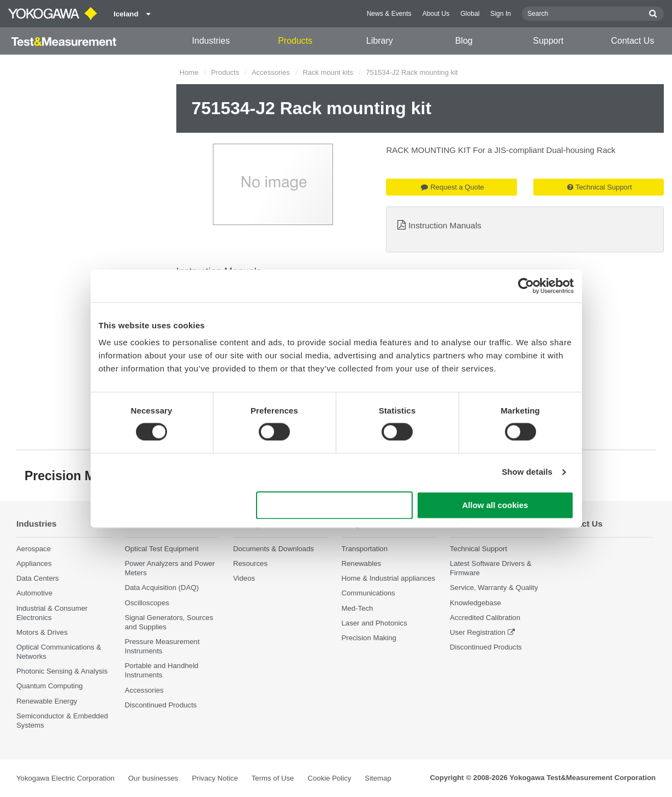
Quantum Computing (50, 686)
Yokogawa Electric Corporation (66, 778)
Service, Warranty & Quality (494, 588)
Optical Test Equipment (162, 549)
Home (189, 72)
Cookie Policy (329, 778)
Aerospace (34, 549)
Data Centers (38, 578)
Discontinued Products (161, 705)
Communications (368, 593)
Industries (211, 41)
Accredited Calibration (485, 618)
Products (295, 41)
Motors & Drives (42, 632)
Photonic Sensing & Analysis (62, 671)
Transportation (365, 549)
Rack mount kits (328, 72)
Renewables (362, 563)
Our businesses (153, 778)
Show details (527, 472)
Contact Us (632, 41)
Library (380, 41)
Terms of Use (273, 778)
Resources (250, 563)
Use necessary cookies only (334, 505)
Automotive (34, 593)
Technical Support (599, 187)
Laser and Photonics (374, 623)
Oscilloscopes (147, 603)
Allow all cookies (495, 505)
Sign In (501, 14)
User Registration (478, 632)
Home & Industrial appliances (389, 578)
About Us (436, 14)
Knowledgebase (475, 603)
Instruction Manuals (445, 225)
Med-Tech (358, 608)
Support (548, 41)
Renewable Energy (47, 701)
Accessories (271, 72)
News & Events (389, 14)
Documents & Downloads (273, 549)
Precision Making (369, 638)
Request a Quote (452, 187)
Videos (244, 578)
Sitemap (378, 778)
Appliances (34, 563)
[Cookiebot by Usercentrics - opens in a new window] (526, 286)
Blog (464, 41)
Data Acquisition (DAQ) (162, 588)
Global (470, 14)
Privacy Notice (215, 778)
